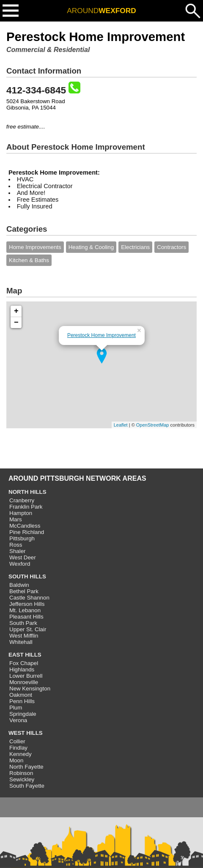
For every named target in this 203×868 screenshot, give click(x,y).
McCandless (25, 526)
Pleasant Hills (26, 617)
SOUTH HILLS (27, 576)
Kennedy (21, 754)
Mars (16, 519)
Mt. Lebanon (25, 610)
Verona (18, 720)
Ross (16, 545)
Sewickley (22, 779)
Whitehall (21, 642)
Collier (17, 741)
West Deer (23, 557)
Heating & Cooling (91, 247)
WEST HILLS (26, 733)
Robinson (21, 773)
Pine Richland (27, 532)
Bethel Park (24, 591)
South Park (23, 623)
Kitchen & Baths (29, 260)
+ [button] (16, 311)
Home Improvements (35, 247)
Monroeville (24, 682)
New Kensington (30, 689)
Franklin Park (26, 507)
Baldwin (19, 585)
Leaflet (121, 425)
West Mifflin (24, 636)
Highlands (22, 669)
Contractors (171, 247)
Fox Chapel (24, 663)
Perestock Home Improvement (101, 335)
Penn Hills (22, 701)
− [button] (16, 323)
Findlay (18, 748)
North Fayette (26, 767)
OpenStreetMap (153, 425)
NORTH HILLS (27, 492)
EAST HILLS (25, 655)
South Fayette (27, 786)
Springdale (23, 714)
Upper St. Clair (28, 629)
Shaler (18, 551)
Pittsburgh (22, 538)
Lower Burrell (26, 676)
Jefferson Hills (27, 604)
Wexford (20, 564)
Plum (16, 708)
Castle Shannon (29, 598)
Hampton (21, 513)
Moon (16, 760)
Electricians (135, 247)
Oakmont (21, 695)
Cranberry (22, 500)
